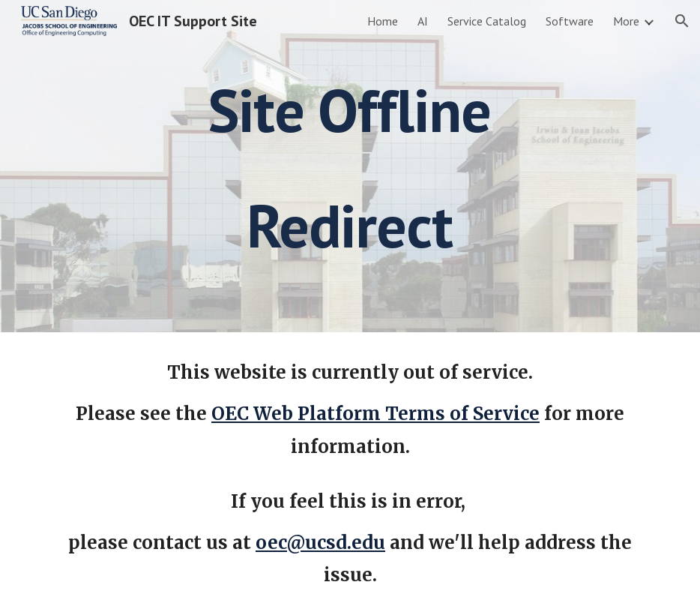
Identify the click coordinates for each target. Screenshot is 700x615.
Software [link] (570, 21)
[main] (350, 166)
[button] (682, 21)
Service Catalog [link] (487, 21)
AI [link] (423, 21)
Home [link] (383, 21)
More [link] (626, 21)
